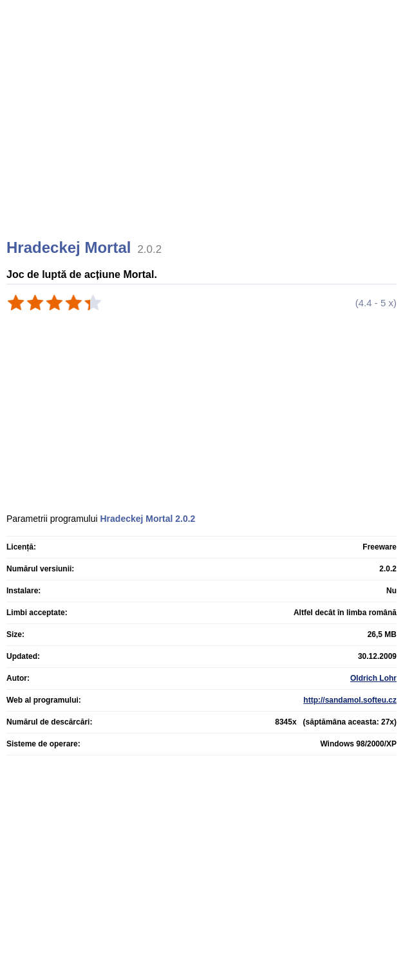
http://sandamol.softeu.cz (350, 700)
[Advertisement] (203, 135)
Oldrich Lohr (373, 678)
